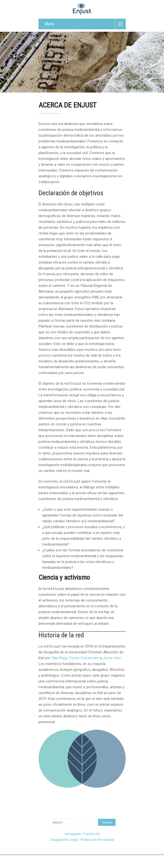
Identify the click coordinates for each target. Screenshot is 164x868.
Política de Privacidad (97, 840)
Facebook (92, 834)
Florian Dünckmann (84, 658)
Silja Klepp (59, 658)
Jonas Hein (112, 658)
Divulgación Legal (64, 840)
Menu (49, 24)
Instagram (73, 834)
